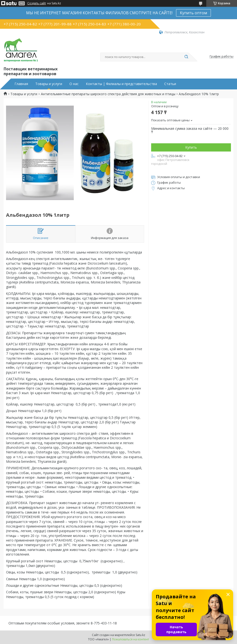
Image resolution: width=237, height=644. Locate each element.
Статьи (170, 84)
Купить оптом (193, 13)
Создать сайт (37, 3)
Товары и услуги (49, 84)
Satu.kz (140, 635)
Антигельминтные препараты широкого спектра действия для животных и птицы (108, 94)
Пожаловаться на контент (130, 639)
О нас (74, 84)
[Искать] (186, 57)
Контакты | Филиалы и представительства (121, 84)
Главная (21, 84)
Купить (191, 147)
